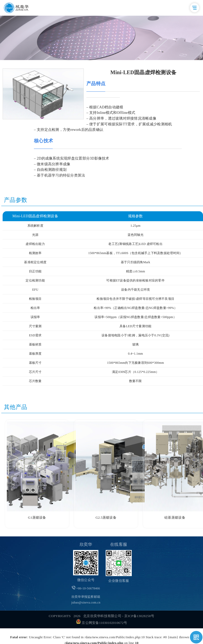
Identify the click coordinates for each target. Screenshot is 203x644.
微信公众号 (86, 580)
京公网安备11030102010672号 (102, 623)
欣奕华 (86, 544)
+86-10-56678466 (86, 588)
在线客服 (119, 544)
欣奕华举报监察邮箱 (86, 600)
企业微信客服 (119, 581)
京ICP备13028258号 (139, 616)
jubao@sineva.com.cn (86, 602)
